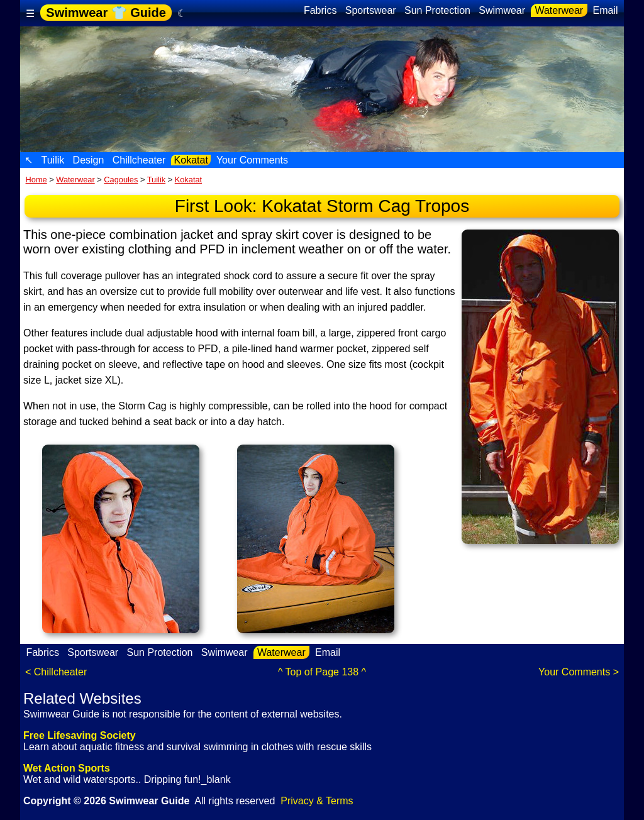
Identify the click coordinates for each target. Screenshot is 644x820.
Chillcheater (139, 160)
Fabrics (320, 10)
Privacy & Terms (317, 801)
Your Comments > (579, 672)
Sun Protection (438, 10)
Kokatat (191, 160)
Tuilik (53, 160)
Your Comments (253, 160)
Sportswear (370, 10)
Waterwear (559, 10)
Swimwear (502, 10)
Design (88, 160)
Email (605, 10)
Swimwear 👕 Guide (106, 13)
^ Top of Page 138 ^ (322, 672)
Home (36, 180)
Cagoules (121, 180)
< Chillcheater (56, 672)
